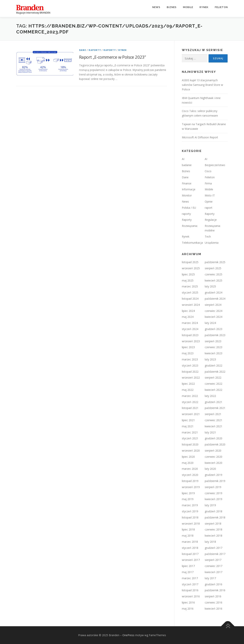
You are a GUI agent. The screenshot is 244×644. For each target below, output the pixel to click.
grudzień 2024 (213, 292)
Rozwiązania (190, 226)
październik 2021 (215, 408)
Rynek (204, 7)
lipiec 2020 (188, 457)
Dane (83, 50)
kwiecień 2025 (213, 280)
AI (183, 159)
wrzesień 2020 (191, 451)
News (156, 7)
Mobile (188, 7)
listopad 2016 (190, 590)
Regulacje (211, 220)
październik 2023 (215, 335)
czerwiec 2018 (213, 529)
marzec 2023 (190, 359)
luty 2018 (210, 542)
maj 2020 (188, 463)
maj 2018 (188, 536)
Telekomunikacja (192, 243)
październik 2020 (215, 444)
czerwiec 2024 (213, 311)
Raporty (95, 50)
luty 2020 (210, 469)
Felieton (221, 7)
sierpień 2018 (213, 524)
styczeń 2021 (190, 438)
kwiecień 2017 (213, 572)
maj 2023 (188, 353)
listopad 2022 (190, 372)
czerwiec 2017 (213, 566)
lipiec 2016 (188, 602)
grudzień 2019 (213, 475)
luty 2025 (210, 286)
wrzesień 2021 (191, 414)
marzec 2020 (190, 469)
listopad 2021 (190, 408)
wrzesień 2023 (191, 341)
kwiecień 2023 (213, 353)
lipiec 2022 (188, 384)
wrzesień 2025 (191, 268)
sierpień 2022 (213, 378)
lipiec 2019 (188, 493)
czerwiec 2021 (213, 420)
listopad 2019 (190, 481)
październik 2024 (215, 299)
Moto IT (210, 195)
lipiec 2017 (188, 566)
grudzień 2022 (213, 365)
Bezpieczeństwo (215, 165)
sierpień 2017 (213, 560)
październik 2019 (215, 481)
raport (209, 208)
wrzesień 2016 (191, 596)
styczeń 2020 (190, 475)
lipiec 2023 (188, 347)
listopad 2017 (190, 554)
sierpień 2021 (213, 414)
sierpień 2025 (213, 268)
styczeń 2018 (190, 548)
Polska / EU (189, 208)
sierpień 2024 (213, 305)
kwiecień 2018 (213, 536)
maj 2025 (188, 280)
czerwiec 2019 (213, 493)
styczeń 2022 (190, 402)
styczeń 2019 (190, 511)
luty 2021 (210, 432)
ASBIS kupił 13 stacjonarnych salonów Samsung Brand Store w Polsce (202, 85)
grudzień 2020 (213, 438)
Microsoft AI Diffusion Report (200, 137)
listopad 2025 (190, 262)
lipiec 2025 (188, 274)
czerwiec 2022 (213, 384)
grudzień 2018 (213, 511)
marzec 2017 (190, 578)
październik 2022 (215, 372)
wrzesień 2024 (191, 305)
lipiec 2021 (188, 420)
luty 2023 (210, 359)
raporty (186, 214)
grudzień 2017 (213, 548)
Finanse (187, 183)
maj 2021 (188, 426)
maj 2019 (188, 499)
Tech (208, 236)
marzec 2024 (190, 323)
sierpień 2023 (213, 341)
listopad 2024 (190, 299)
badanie (187, 165)
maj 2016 (188, 609)
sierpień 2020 (213, 451)
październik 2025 (215, 262)
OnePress (128, 635)
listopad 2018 (190, 517)
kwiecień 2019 (213, 499)
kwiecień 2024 (213, 317)
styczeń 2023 (190, 365)
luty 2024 (210, 323)
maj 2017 (188, 572)
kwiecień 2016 (213, 609)
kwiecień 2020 (213, 463)
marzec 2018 (190, 542)
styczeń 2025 (190, 292)
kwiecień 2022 (213, 390)
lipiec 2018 (188, 529)
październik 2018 (215, 517)
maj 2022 (188, 390)
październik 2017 (215, 554)
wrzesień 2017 (191, 560)
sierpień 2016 (213, 596)
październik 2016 (215, 590)
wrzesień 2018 (191, 524)
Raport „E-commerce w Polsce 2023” (112, 57)
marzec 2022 (190, 396)
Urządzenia (212, 243)
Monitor (187, 195)
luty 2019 (210, 505)
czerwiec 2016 (213, 602)
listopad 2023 (190, 335)
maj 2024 (188, 317)
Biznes (172, 7)
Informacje (189, 189)
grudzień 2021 (213, 402)
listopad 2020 (190, 444)
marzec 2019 (190, 505)
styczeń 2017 (190, 584)
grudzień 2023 (213, 329)
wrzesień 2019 (191, 487)
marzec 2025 (190, 286)
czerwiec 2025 (213, 274)
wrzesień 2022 (191, 378)
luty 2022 (210, 396)
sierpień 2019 (213, 487)
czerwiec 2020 (213, 457)
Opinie (209, 202)
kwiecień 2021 (213, 426)
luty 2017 (210, 578)
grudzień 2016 (213, 584)
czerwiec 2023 (213, 347)
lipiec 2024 (188, 311)
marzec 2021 (190, 432)
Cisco (208, 171)
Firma (208, 183)
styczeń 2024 (190, 329)
